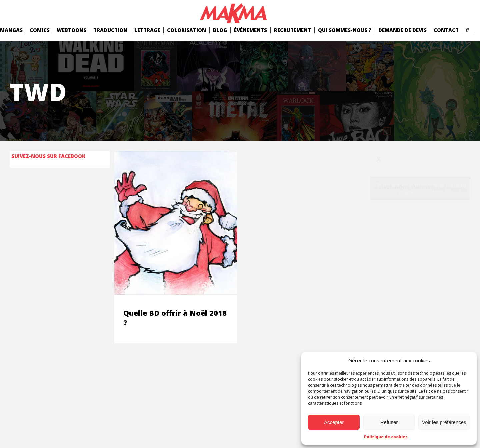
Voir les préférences (444, 422)
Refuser (389, 422)
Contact (446, 30)
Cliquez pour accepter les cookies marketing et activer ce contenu (420, 188)
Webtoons (71, 30)
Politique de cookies (386, 437)
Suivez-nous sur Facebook (48, 156)
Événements (250, 30)
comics (40, 30)
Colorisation (186, 30)
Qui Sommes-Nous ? (345, 30)
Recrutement (292, 30)
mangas (11, 30)
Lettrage (147, 30)
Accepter (334, 422)
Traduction (110, 30)
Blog (220, 30)
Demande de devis (402, 30)
